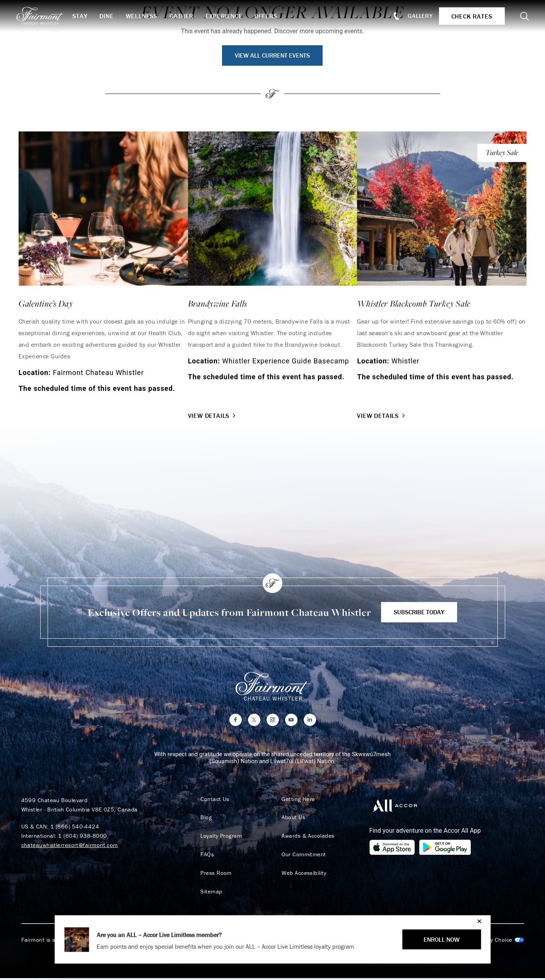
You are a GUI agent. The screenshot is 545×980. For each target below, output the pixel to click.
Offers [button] (270, 16)
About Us (292, 819)
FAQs (206, 856)
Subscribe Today (419, 612)
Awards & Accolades (307, 837)
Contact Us (214, 800)
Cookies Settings (493, 942)
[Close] (478, 921)
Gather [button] (185, 16)
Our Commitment (302, 856)
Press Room (215, 874)
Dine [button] (110, 16)
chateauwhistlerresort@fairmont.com (70, 846)
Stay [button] (84, 16)
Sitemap (210, 893)
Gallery (418, 16)
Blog (205, 819)
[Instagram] (273, 721)
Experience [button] (228, 16)
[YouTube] (291, 721)
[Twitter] (254, 721)
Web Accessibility (303, 874)
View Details (213, 416)
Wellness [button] (145, 16)
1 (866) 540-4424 (75, 827)
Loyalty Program (220, 837)
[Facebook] (236, 721)
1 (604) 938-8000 (82, 837)
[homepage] (47, 16)
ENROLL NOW (442, 939)
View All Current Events (272, 55)
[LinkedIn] (310, 721)
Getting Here (297, 800)
